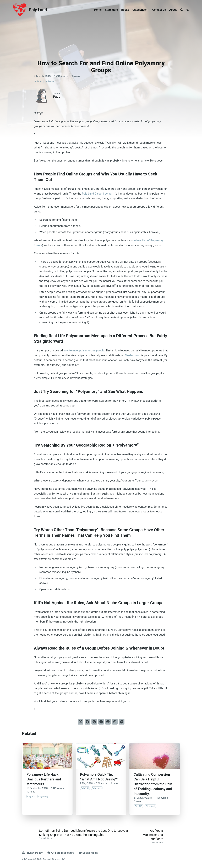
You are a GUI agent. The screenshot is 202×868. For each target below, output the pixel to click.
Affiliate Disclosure (61, 853)
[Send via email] (108, 722)
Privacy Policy (32, 853)
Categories (139, 10)
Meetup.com (133, 355)
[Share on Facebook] (101, 722)
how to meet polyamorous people (84, 350)
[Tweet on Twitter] (80, 722)
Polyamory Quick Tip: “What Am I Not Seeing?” (99, 777)
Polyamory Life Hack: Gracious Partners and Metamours (44, 779)
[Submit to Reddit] (87, 722)
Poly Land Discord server (97, 194)
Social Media (89, 853)
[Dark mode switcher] (188, 10)
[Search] (182, 10)
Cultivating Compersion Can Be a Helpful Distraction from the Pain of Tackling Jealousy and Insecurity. (153, 784)
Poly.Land (38, 10)
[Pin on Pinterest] (94, 722)
